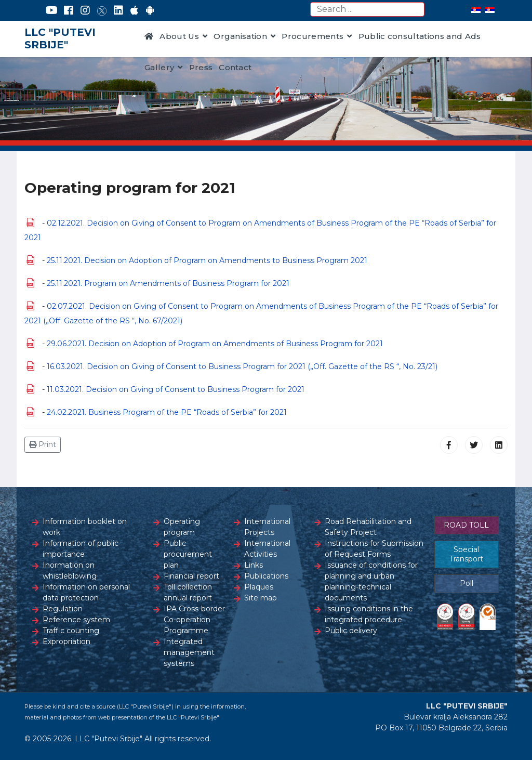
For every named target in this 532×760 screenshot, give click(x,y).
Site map (261, 598)
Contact (235, 67)
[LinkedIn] (118, 10)
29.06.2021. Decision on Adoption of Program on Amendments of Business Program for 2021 (215, 344)
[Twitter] (102, 10)
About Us (179, 36)
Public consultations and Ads (420, 36)
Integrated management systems (189, 652)
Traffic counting (71, 631)
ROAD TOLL (466, 525)
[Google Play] (150, 10)
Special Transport (466, 554)
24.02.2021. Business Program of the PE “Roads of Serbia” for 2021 (167, 412)
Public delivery (351, 631)
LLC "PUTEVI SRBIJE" (60, 38)
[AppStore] (134, 10)
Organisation (240, 36)
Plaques (259, 587)
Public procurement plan (188, 554)
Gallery (159, 67)
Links (254, 565)
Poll (467, 583)
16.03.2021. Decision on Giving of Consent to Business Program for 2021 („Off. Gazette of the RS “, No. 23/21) (242, 366)
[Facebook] (69, 10)
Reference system (76, 620)
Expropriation (66, 641)
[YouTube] (52, 10)
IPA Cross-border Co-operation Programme (194, 620)
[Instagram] (85, 10)
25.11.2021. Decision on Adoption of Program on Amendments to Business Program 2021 (207, 260)
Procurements (312, 36)
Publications (266, 576)
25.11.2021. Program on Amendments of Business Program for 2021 (168, 283)
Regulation (63, 609)
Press (201, 67)
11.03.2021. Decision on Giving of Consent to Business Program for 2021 (176, 389)
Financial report (191, 576)
